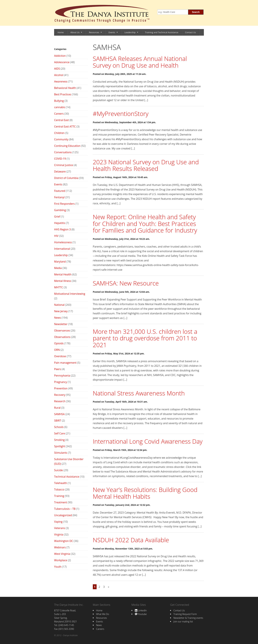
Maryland (60, 262)
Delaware (60, 172)
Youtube (141, 614)
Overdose (60, 356)
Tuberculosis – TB (65, 509)
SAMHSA (59, 414)
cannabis (60, 107)
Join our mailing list (183, 621)
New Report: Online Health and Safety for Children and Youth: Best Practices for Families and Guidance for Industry (145, 223)
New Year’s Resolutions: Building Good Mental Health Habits (145, 493)
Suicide (58, 470)
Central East (61, 120)
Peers (58, 369)
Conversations (63, 152)
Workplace (61, 560)
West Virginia (62, 554)
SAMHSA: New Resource (126, 283)
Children (59, 133)
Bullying (59, 101)
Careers (59, 114)
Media (58, 268)
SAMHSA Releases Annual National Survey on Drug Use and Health (140, 62)
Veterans (60, 528)
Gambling (60, 210)
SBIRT (58, 421)
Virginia (59, 534)
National (59, 305)
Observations (62, 337)
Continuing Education (67, 146)
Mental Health (63, 274)
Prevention (61, 388)
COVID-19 (60, 159)
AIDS (57, 69)
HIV (56, 236)
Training (59, 496)
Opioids (59, 343)
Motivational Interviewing (70, 294)
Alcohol (59, 75)
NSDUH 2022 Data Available (131, 540)
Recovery (60, 395)
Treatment (61, 502)
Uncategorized (63, 515)
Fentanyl (59, 197)
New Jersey (61, 311)
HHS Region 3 (62, 229)
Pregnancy (61, 382)
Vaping (58, 522)
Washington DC (64, 541)
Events (112, 32)
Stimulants (61, 453)
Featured (60, 191)
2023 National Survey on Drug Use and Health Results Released (146, 165)
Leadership (130, 32)
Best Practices (63, 94)
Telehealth (61, 483)
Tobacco (59, 489)
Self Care (60, 433)
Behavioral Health (65, 88)
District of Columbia (66, 178)
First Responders (64, 204)
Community (61, 139)
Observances (62, 330)
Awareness (61, 81)
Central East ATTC (65, 126)
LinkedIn (141, 610)
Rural (57, 408)
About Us (75, 32)
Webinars (60, 547)
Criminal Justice (64, 165)
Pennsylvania (62, 376)
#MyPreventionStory (121, 114)
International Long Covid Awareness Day (148, 441)
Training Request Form (185, 614)
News (58, 318)
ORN (57, 350)
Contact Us (191, 32)
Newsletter (61, 324)
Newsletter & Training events (188, 618)
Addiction (60, 56)
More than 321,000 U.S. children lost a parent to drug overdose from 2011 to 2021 (145, 338)
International (62, 249)
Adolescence (62, 62)
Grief (57, 217)
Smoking (59, 440)
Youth (58, 567)
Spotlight (60, 446)
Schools (59, 427)
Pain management (65, 363)
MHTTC (59, 287)
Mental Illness (63, 281)
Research (60, 401)
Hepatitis (60, 223)
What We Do (103, 614)
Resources (94, 32)
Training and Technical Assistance (162, 32)
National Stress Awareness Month (139, 393)
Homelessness (63, 242)
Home (61, 32)
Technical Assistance (67, 477)
